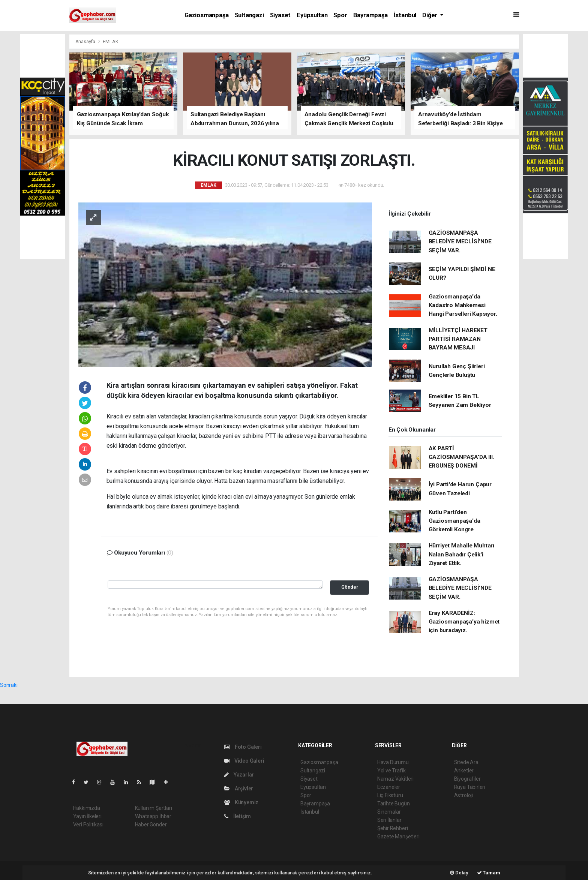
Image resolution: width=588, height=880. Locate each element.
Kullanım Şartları (154, 808)
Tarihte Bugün (394, 804)
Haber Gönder (151, 825)
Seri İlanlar (389, 820)
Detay (459, 873)
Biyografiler (467, 779)
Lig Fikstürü (390, 795)
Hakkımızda (87, 808)
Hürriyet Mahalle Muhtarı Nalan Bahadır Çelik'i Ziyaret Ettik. (461, 554)
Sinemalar (389, 812)
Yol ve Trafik (391, 771)
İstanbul (405, 15)
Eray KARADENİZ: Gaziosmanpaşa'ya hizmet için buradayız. (464, 622)
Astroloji (463, 795)
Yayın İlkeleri (87, 816)
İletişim (238, 816)
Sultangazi (249, 15)
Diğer (430, 15)
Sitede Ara (466, 762)
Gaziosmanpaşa (207, 15)
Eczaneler (389, 787)
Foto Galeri (243, 747)
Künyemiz (241, 802)
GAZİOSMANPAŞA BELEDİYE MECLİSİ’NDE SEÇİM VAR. (460, 242)
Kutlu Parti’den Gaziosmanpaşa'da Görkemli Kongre (454, 521)
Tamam (489, 873)
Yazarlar (239, 775)
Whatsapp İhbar (153, 816)
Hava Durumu (393, 762)
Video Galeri (244, 761)
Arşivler (239, 789)
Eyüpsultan (312, 15)
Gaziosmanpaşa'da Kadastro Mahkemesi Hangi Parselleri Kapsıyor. (463, 305)
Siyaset (280, 15)
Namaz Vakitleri (395, 779)
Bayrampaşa (370, 15)
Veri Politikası (88, 825)
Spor (340, 15)
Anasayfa (86, 41)
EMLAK (110, 41)
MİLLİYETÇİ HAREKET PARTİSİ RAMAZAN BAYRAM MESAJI (458, 339)
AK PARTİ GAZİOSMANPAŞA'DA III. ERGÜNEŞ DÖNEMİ (461, 457)
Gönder (350, 587)
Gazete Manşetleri (398, 837)
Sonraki (9, 685)
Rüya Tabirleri (470, 787)
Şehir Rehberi (393, 828)
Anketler (464, 771)
